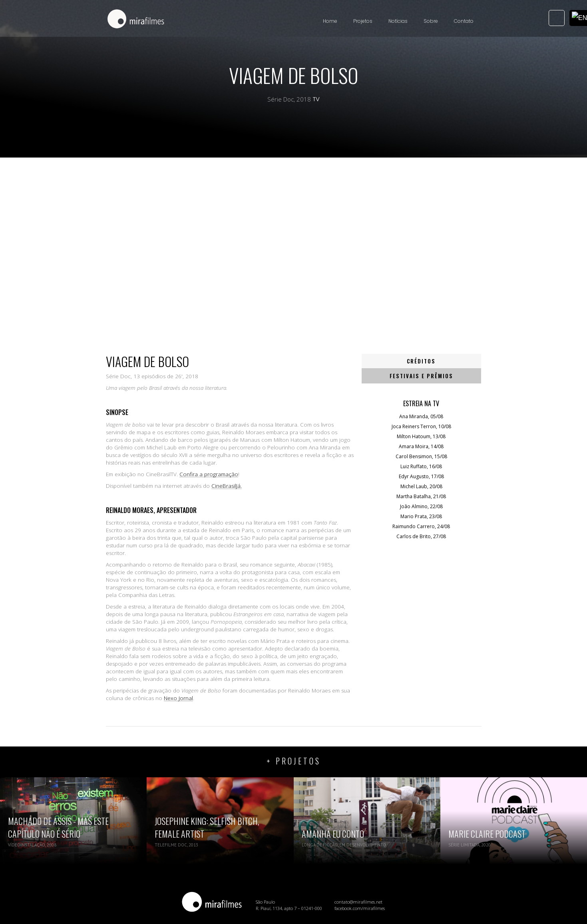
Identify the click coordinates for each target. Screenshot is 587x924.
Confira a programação (209, 474)
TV (316, 99)
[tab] (422, 361)
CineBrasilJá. (227, 486)
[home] (136, 20)
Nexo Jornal (178, 698)
